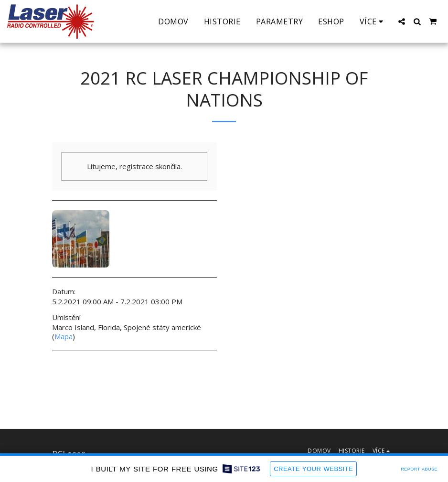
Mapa (64, 336)
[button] (402, 21)
